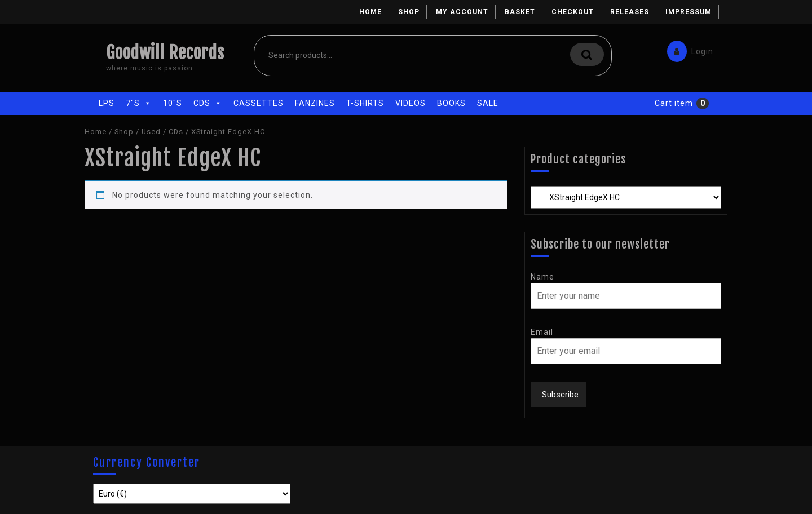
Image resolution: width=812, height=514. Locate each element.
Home (370, 12)
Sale (488, 103)
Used (151, 132)
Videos (411, 103)
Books (451, 103)
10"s (173, 103)
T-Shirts (365, 103)
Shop (409, 12)
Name (542, 277)
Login (687, 49)
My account (462, 12)
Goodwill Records (165, 53)
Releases (630, 12)
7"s (139, 103)
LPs (107, 103)
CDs (208, 103)
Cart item (674, 103)
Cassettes (259, 103)
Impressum (689, 12)
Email (542, 332)
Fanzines (315, 103)
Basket (520, 12)
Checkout (573, 12)
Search (587, 54)
